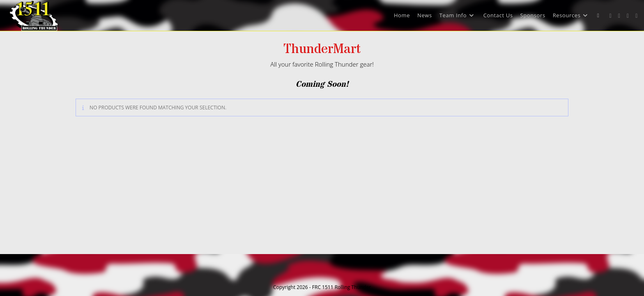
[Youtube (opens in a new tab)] (636, 16)
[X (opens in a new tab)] (611, 16)
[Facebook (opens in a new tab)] (619, 16)
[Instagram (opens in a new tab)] (628, 16)
